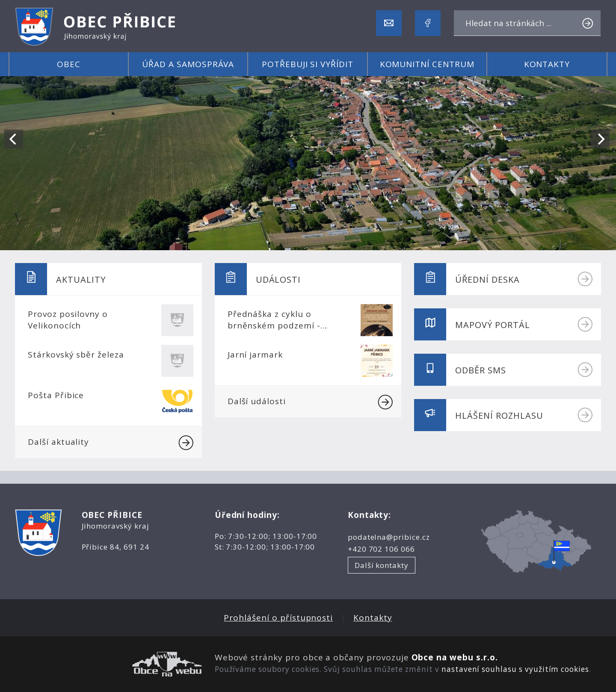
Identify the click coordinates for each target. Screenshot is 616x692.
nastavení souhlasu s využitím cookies (515, 669)
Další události (310, 402)
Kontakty (547, 64)
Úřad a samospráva (188, 64)
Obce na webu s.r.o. (455, 657)
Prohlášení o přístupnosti (278, 618)
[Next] (600, 139)
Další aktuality (111, 443)
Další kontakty (382, 565)
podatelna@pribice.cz (389, 537)
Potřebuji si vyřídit (308, 64)
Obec (69, 64)
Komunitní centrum (427, 64)
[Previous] (14, 139)
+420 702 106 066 (381, 549)
